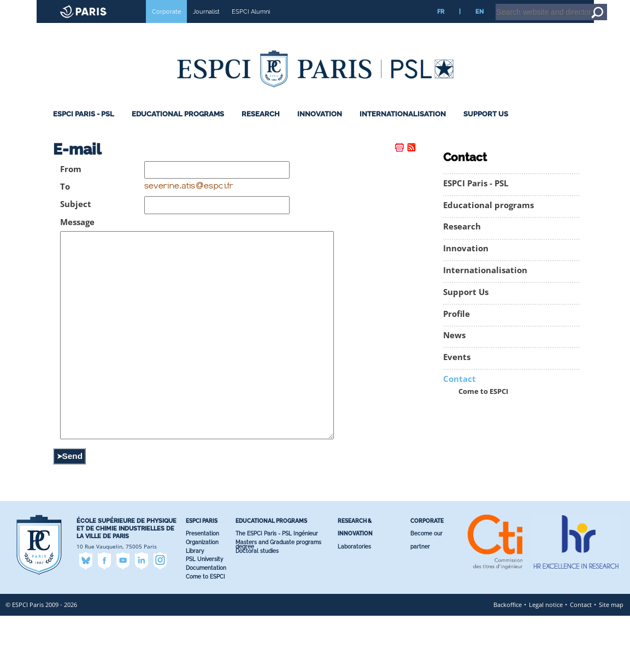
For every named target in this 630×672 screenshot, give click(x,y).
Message (77, 237)
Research (261, 129)
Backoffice (508, 661)
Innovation (320, 129)
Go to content (593, 5)
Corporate (166, 27)
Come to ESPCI (483, 407)
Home (561, 5)
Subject (76, 219)
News (454, 350)
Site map (611, 661)
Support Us (486, 129)
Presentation (202, 590)
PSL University (204, 615)
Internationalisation (403, 129)
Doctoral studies (257, 607)
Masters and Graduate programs (278, 599)
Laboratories (354, 603)
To (65, 202)
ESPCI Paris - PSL (84, 129)
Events (457, 372)
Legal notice (546, 661)
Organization (202, 599)
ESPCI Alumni (251, 27)
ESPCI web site (37, 8)
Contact (460, 394)
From (71, 184)
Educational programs (178, 129)
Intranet (534, 5)
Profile (457, 329)
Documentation (206, 624)
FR (441, 27)
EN (479, 27)
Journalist (206, 27)
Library (195, 607)
